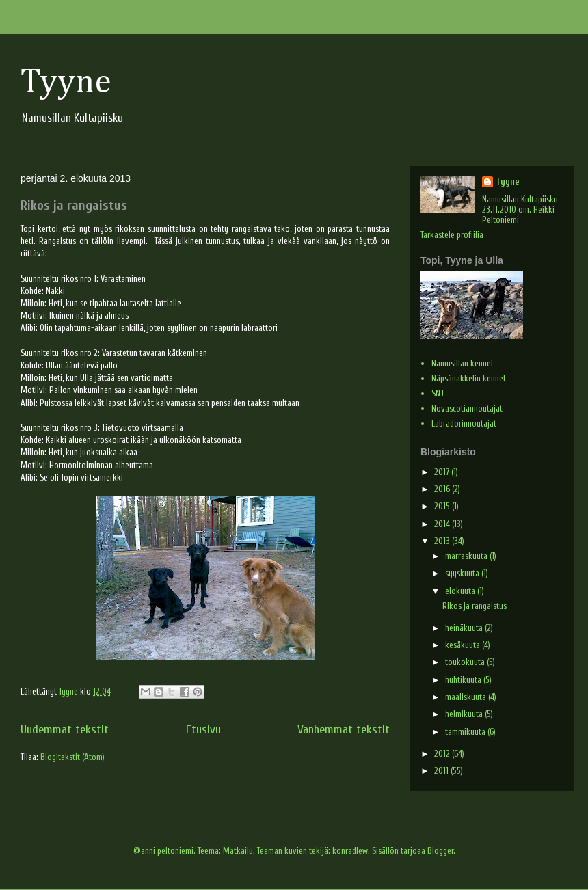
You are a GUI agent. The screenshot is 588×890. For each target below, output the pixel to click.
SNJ (438, 393)
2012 (443, 754)
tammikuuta (466, 732)
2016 (443, 489)
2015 (443, 506)
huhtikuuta (464, 680)
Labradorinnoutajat (464, 423)
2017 (443, 472)
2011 (442, 771)
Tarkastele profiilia (452, 235)
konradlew (350, 851)
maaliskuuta (467, 697)
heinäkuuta (465, 628)
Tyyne (66, 83)
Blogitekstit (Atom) (72, 757)
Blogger (440, 851)
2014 (443, 524)
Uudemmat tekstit (65, 730)
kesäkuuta (464, 645)
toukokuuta (466, 662)
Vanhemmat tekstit (344, 730)
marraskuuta (467, 556)
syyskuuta (463, 573)
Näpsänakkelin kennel (468, 378)
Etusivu (203, 730)
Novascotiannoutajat (467, 408)
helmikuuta (465, 714)
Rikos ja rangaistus (74, 205)
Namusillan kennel (462, 363)
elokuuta (461, 591)
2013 (443, 541)
